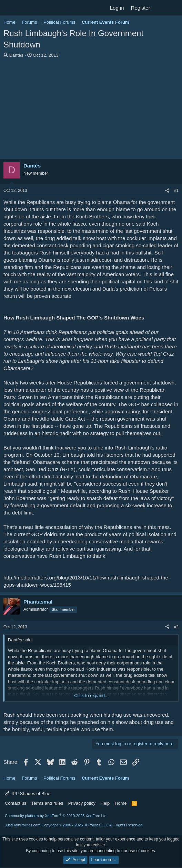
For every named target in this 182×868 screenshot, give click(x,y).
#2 (176, 627)
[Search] (174, 8)
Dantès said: (20, 640)
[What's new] (160, 8)
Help (105, 803)
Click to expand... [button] (91, 696)
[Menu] (9, 8)
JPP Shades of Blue (28, 794)
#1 (176, 191)
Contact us (16, 803)
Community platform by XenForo (56, 816)
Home (121, 803)
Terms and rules (47, 803)
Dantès (16, 55)
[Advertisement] (91, 110)
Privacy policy (82, 803)
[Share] (167, 191)
